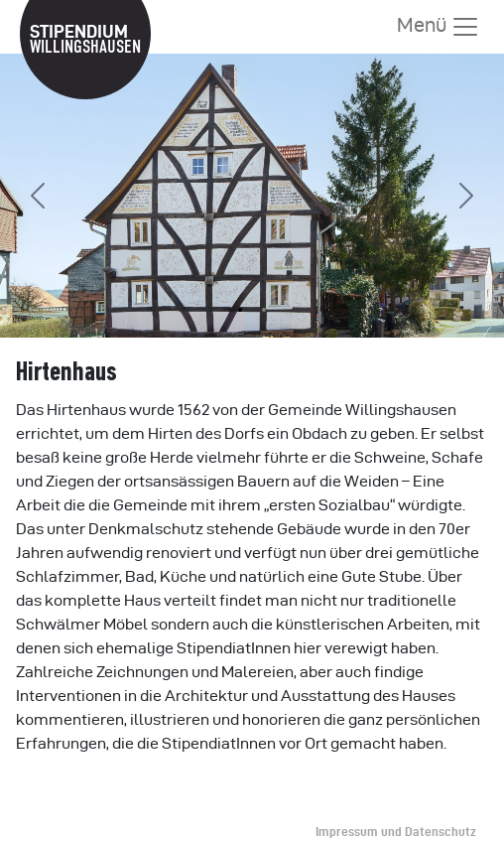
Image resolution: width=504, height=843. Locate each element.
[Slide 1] (240, 310)
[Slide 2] (264, 310)
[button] (38, 196)
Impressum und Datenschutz (396, 832)
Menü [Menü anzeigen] (439, 27)
